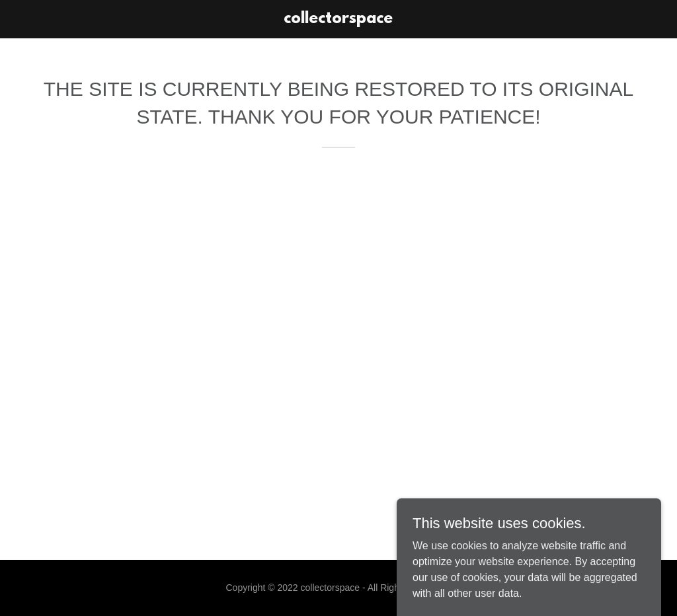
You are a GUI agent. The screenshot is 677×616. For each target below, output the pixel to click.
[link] (338, 19)
